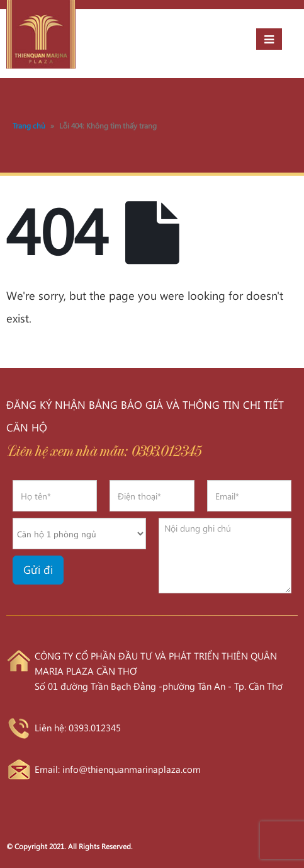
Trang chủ (29, 125)
